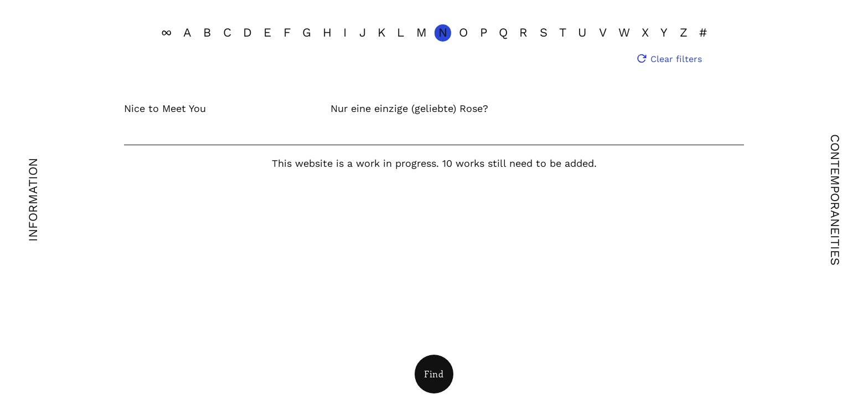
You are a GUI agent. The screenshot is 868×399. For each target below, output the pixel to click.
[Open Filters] (434, 374)
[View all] (166, 33)
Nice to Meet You (165, 108)
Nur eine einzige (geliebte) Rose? (409, 108)
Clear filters (676, 59)
